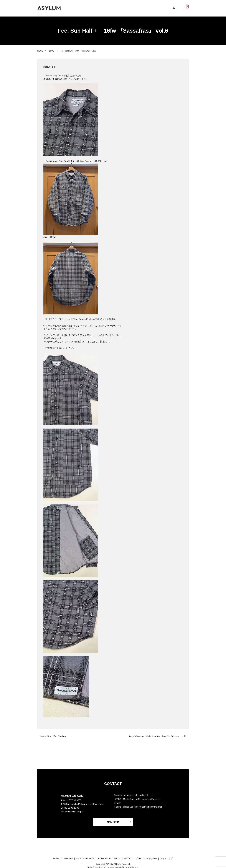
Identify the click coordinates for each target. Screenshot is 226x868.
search (170, 7)
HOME (83, 7)
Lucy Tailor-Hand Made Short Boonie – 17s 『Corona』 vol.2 (158, 733)
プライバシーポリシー (146, 856)
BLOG (124, 7)
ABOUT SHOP (136, 7)
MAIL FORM (113, 819)
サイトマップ (167, 856)
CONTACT (150, 7)
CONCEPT (93, 7)
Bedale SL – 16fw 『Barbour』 (54, 733)
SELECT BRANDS (110, 7)
